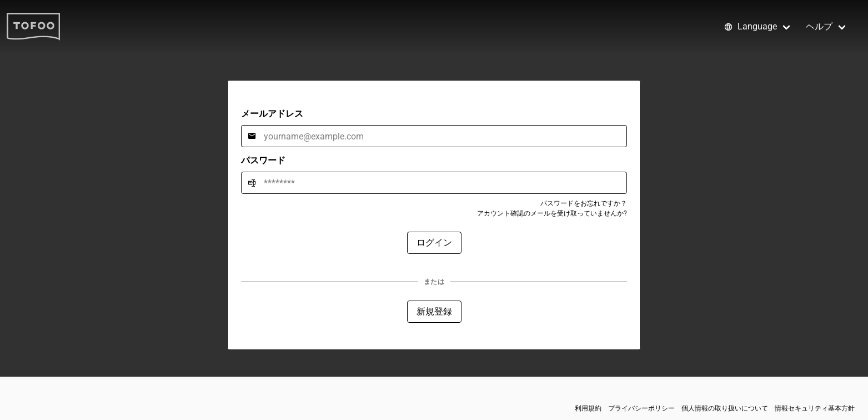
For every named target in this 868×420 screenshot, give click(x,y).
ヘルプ (819, 26)
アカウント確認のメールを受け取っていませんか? (552, 213)
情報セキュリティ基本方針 (815, 408)
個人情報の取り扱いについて (725, 408)
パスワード (263, 160)
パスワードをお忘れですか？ (584, 203)
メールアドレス (272, 114)
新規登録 (434, 311)
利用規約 (588, 408)
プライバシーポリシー (641, 408)
